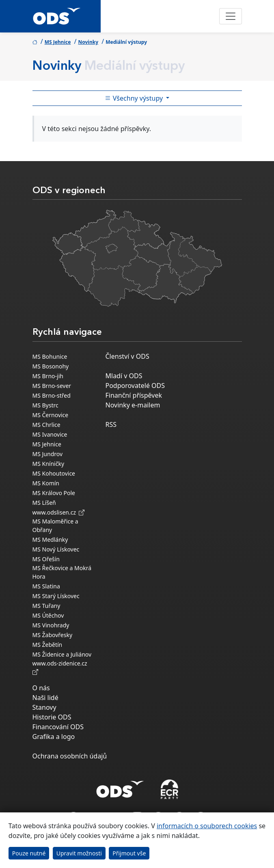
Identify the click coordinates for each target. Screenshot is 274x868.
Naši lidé (45, 698)
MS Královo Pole (54, 493)
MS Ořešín (46, 559)
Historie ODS (52, 717)
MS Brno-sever (52, 386)
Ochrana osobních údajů (70, 756)
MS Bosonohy (51, 366)
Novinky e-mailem (133, 405)
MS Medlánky (50, 540)
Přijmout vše (129, 853)
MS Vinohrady (51, 625)
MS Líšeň (44, 503)
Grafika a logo (54, 737)
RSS (111, 424)
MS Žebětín (47, 645)
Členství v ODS (127, 356)
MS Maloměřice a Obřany (55, 526)
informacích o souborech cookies (207, 826)
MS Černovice (51, 415)
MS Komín (46, 483)
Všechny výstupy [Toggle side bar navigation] (135, 98)
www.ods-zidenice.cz (61, 668)
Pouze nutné (29, 853)
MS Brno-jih (48, 376)
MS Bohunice (50, 356)
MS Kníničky (49, 464)
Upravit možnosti (79, 853)
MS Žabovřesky (53, 635)
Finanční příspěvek (134, 395)
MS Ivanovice (50, 434)
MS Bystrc (45, 405)
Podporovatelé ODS (135, 386)
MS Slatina (46, 586)
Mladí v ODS (124, 376)
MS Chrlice (46, 425)
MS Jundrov (48, 454)
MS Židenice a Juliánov (62, 654)
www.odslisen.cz (59, 512)
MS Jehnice (58, 42)
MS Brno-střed (52, 395)
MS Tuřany (46, 606)
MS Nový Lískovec (56, 549)
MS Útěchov (48, 615)
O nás (41, 688)
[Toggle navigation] (231, 16)
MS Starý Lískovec (56, 596)
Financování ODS (58, 727)
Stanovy (44, 707)
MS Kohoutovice (54, 473)
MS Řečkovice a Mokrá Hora (62, 572)
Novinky (88, 42)
